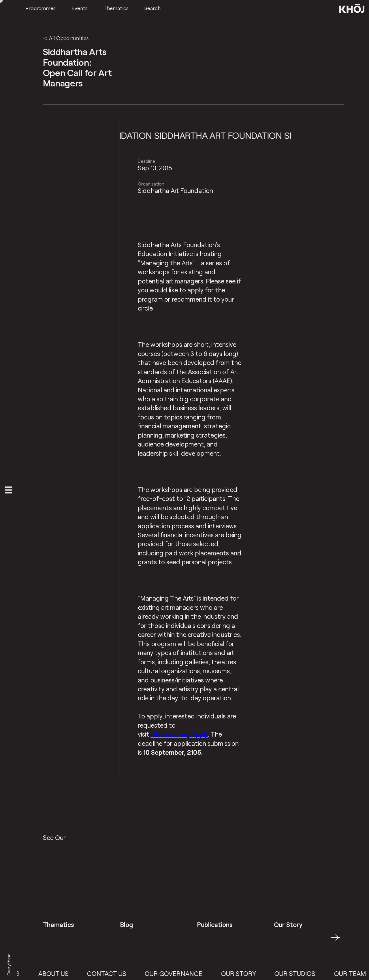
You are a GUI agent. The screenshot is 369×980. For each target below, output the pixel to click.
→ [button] (335, 941)
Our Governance (183, 974)
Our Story (248, 974)
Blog (21, 974)
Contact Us (116, 974)
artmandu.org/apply (179, 734)
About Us (63, 974)
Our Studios (304, 974)
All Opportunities (69, 38)
